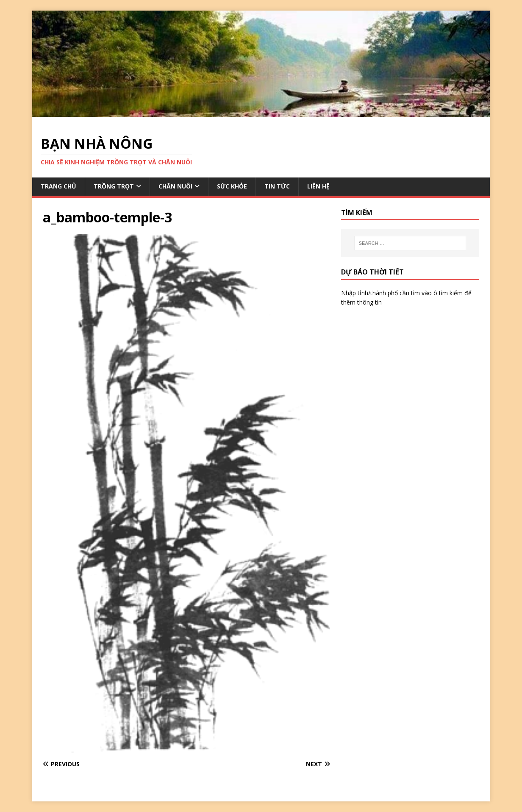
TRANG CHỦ (58, 186)
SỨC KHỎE (232, 186)
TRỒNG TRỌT (114, 186)
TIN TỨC (277, 186)
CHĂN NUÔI (175, 186)
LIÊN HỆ (318, 186)
